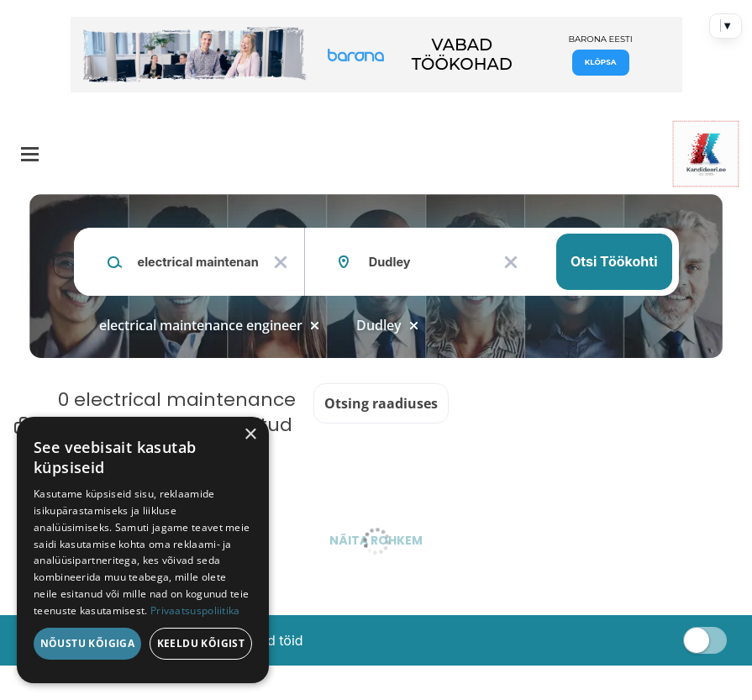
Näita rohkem (376, 540)
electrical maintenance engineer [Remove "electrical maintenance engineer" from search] (201, 325)
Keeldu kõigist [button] (201, 643)
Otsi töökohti (614, 261)
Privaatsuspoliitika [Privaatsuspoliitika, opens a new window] (195, 611)
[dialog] (143, 550)
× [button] (250, 435)
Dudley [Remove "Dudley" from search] (379, 325)
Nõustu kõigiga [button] (88, 643)
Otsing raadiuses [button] (381, 403)
